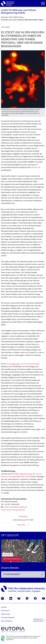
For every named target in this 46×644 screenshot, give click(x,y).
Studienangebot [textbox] (12, 574)
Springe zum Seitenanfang (38, 620)
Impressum (5, 611)
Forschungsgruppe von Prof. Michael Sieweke (22, 364)
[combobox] (23, 574)
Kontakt (4, 607)
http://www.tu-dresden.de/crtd (13, 510)
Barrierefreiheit (7, 621)
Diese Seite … (22, 525)
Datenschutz (6, 614)
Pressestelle (23, 517)
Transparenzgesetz (8, 618)
